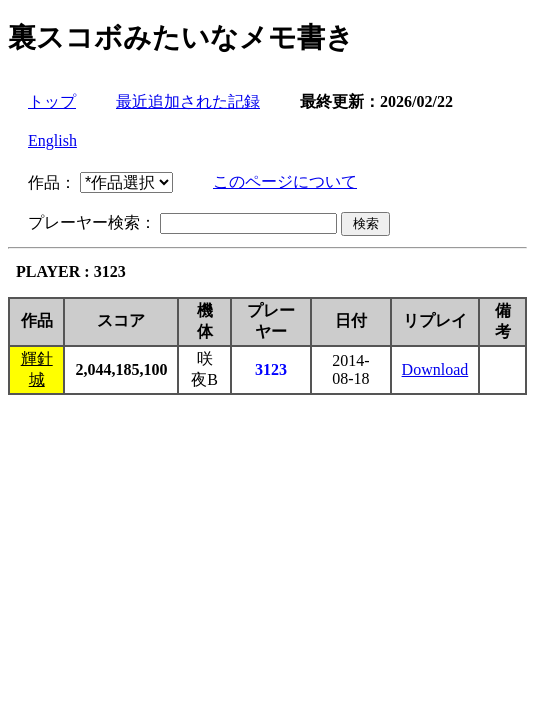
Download (435, 369)
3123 (271, 369)
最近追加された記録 (188, 101)
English (52, 140)
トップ (52, 101)
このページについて (285, 181)
